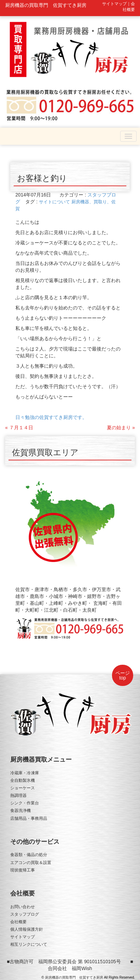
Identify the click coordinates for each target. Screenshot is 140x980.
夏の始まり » (121, 428)
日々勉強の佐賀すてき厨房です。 (51, 417)
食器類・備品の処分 (29, 855)
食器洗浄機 (20, 811)
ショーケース (23, 788)
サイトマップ (23, 937)
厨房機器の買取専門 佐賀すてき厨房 (74, 977)
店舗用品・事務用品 (29, 818)
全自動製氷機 (23, 780)
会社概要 (18, 922)
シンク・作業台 (25, 803)
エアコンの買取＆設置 (31, 863)
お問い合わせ (23, 907)
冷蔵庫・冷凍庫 (25, 773)
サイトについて (54, 202)
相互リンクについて (29, 944)
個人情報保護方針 (27, 929)
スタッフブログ (25, 914)
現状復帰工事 (23, 870)
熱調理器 (18, 796)
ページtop (123, 675)
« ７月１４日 (19, 428)
